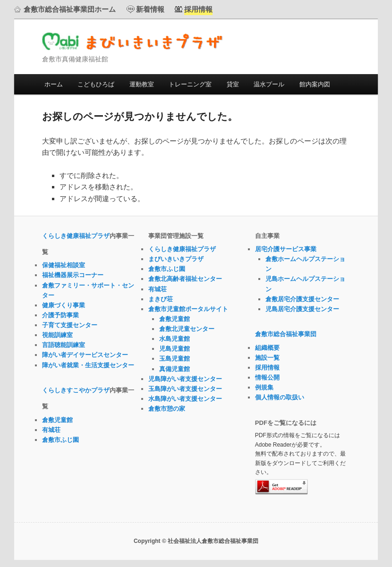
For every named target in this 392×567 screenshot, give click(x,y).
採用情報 (267, 368)
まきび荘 (161, 299)
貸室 (233, 84)
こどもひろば (96, 84)
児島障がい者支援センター (185, 379)
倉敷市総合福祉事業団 (286, 334)
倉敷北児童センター (187, 329)
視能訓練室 (57, 335)
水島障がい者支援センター (185, 399)
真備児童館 (175, 369)
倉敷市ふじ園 (60, 440)
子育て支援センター (70, 325)
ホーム (54, 84)
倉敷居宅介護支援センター (302, 299)
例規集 (264, 387)
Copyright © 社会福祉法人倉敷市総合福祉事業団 (196, 541)
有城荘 (51, 430)
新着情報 (150, 9)
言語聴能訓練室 (64, 345)
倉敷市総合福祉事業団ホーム (70, 9)
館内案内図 (315, 84)
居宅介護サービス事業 (286, 249)
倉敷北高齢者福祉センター (185, 279)
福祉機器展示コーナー (73, 275)
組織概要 (267, 348)
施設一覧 (267, 358)
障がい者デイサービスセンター (85, 355)
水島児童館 (175, 339)
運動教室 (142, 84)
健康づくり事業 (64, 305)
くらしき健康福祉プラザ (76, 236)
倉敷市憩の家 (167, 409)
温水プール (269, 84)
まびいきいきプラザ (132, 41)
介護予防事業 (60, 315)
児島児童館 (175, 349)
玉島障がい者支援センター (185, 389)
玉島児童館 (175, 359)
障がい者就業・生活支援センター (88, 365)
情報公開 (267, 377)
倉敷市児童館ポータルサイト (188, 309)
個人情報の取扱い (280, 397)
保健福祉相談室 (64, 265)
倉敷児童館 (57, 420)
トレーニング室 (190, 84)
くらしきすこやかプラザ (76, 390)
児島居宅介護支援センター (302, 309)
